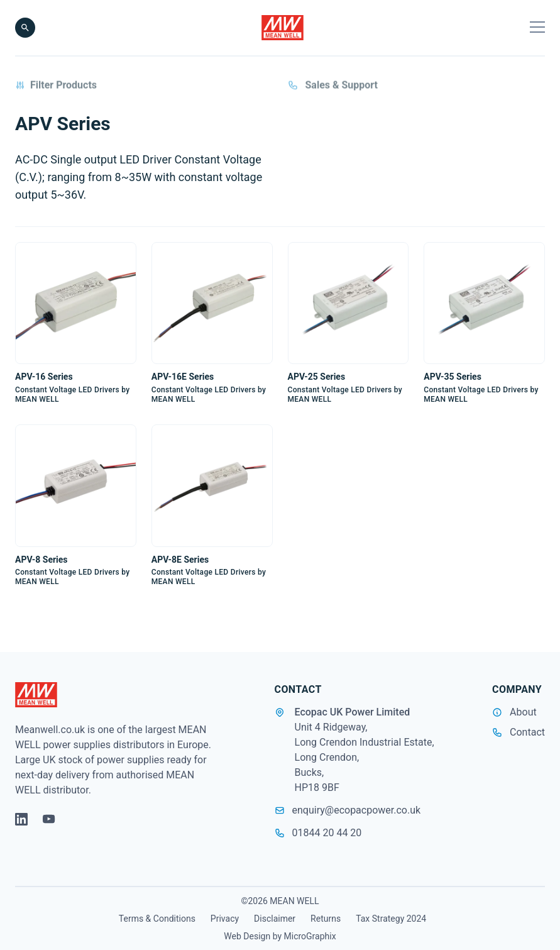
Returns (326, 919)
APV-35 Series (453, 377)
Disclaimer (275, 919)
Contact (527, 732)
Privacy (225, 919)
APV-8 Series (41, 560)
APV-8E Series (180, 560)
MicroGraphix (310, 936)
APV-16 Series (44, 377)
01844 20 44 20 (318, 833)
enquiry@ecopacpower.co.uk (348, 810)
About (523, 712)
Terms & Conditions (157, 919)
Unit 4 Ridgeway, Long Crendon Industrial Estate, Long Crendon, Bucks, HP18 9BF (365, 757)
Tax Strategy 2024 (391, 919)
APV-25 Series (317, 377)
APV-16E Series (183, 377)
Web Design (247, 936)
